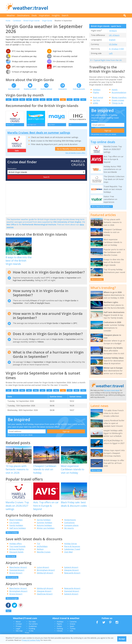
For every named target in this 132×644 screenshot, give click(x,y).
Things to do (117, 103)
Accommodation (119, 92)
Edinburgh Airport (45, 574)
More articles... (97, 279)
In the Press (29, 633)
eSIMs (95, 103)
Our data (32, 623)
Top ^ (8, 612)
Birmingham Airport (46, 571)
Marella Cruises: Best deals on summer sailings (39, 134)
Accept (122, 639)
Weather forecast (46, 89)
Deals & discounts (79, 89)
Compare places (71, 526)
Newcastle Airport (72, 574)
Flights (96, 92)
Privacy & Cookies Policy (31, 640)
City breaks (14, 524)
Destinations (23, 15)
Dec (83, 100)
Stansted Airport (17, 571)
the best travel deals (112, 390)
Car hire (96, 100)
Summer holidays (44, 524)
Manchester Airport (18, 568)
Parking (60, 630)
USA (71, 632)
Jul (49, 100)
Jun (43, 100)
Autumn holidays (44, 526)
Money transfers (119, 97)
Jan (9, 100)
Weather (11, 15)
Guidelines (33, 627)
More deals (11, 557)
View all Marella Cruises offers (75, 154)
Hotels (115, 90)
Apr (29, 100)
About (18, 623)
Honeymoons (70, 521)
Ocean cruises (118, 100)
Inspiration (44, 15)
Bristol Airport (16, 574)
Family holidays (16, 526)
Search (65, 15)
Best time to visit (14, 89)
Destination (12, 170)
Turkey (73, 630)
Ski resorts (69, 529)
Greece (72, 625)
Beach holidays (16, 521)
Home (8, 21)
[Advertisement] (89, 7)
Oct (70, 100)
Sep (63, 100)
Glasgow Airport (71, 571)
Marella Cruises (44, 553)
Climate (60, 632)
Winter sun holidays (46, 529)
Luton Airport (43, 568)
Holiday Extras (70, 545)
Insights (56, 15)
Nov (76, 100)
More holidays (12, 534)
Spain (72, 627)
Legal (18, 630)
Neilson (40, 550)
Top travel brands (17, 547)
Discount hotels (16, 553)
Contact (19, 625)
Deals (34, 15)
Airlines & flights (17, 550)
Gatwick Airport (71, 568)
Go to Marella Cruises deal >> (70, 150)
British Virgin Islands (32, 21)
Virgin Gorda (47, 21)
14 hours (113, 31)
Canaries (73, 623)
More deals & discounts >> (102, 206)
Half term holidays (18, 529)
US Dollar (113, 44)
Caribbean (17, 21)
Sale (17, 152)
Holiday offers (16, 545)
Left (111, 53)
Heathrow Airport (45, 595)
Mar (22, 100)
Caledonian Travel (72, 550)
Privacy (19, 627)
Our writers (33, 625)
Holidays (97, 90)
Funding (32, 630)
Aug (56, 100)
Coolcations (69, 524)
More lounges (12, 599)
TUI (38, 545)
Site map (19, 632)
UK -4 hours (114, 35)
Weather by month (30, 89)
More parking (12, 578)
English (112, 40)
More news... (96, 470)
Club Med (68, 553)
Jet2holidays (42, 547)
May (36, 100)
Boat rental (98, 97)
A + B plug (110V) (116, 49)
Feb (15, 100)
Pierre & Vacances (72, 547)
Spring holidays (44, 521)
